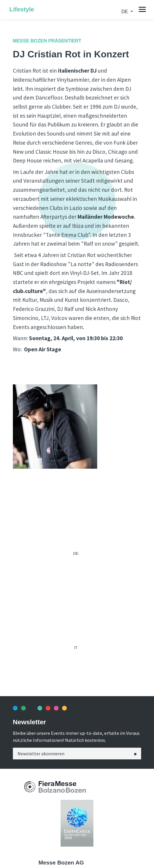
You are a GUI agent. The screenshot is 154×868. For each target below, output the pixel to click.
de (125, 12)
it (76, 648)
